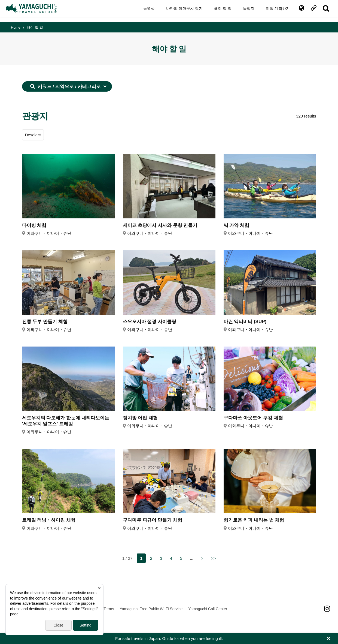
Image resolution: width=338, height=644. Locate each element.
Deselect (33, 135)
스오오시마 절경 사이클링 (150, 322)
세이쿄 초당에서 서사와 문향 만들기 (160, 225)
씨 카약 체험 (236, 225)
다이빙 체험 (34, 225)
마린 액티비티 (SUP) (245, 322)
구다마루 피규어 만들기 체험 (153, 520)
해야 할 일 (218, 11)
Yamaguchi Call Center (208, 609)
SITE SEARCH (321, 11)
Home (16, 27)
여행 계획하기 (273, 11)
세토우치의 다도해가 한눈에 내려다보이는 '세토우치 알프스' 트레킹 (66, 421)
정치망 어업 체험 (140, 418)
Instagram (327, 609)
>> (214, 558)
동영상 (144, 11)
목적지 (243, 11)
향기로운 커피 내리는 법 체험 (254, 520)
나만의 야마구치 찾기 (179, 11)
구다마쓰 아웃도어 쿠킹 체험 (253, 418)
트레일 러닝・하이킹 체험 (49, 520)
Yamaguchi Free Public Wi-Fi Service (151, 609)
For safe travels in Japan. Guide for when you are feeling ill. (169, 638)
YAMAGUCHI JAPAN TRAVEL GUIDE (37, 11)
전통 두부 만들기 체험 (45, 322)
